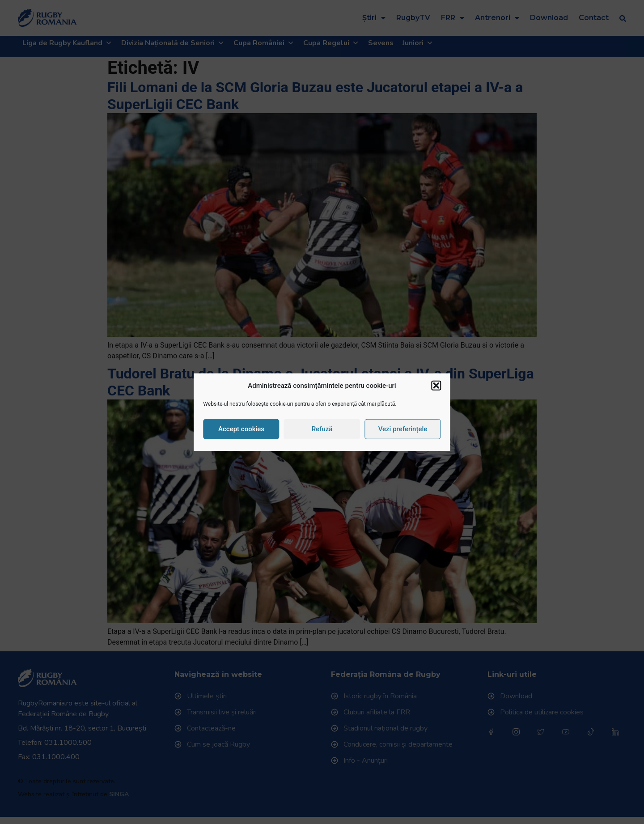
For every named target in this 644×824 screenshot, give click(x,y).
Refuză (322, 429)
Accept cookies (241, 429)
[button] (436, 386)
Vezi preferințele (403, 429)
